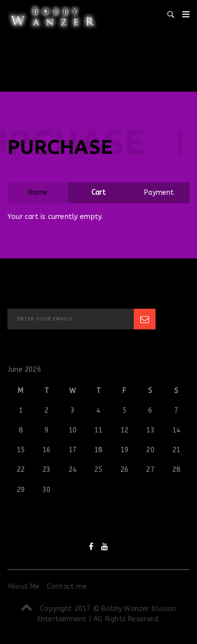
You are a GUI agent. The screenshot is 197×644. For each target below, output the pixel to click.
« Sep (17, 518)
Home (38, 193)
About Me (24, 587)
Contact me (67, 587)
